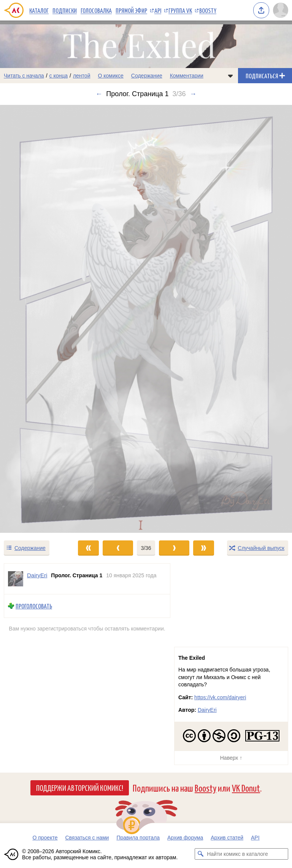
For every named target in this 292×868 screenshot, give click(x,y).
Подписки (65, 10)
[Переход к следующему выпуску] (146, 319)
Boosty (208, 10)
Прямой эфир (131, 10)
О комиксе (110, 76)
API (158, 10)
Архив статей (227, 838)
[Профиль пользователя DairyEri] (16, 579)
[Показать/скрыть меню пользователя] (281, 10)
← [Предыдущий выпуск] (99, 94)
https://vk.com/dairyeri (220, 697)
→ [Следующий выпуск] (193, 94)
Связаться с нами (87, 838)
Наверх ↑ (231, 758)
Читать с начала (24, 76)
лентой (82, 76)
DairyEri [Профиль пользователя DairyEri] (37, 575)
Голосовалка (96, 10)
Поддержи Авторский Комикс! (80, 787)
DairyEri (207, 710)
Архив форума (185, 838)
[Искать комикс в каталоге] (200, 854)
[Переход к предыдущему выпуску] (36, 319)
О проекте (45, 838)
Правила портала (138, 838)
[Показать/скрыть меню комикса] (230, 76)
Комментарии (187, 76)
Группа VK (180, 10)
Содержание (147, 76)
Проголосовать (34, 606)
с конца (59, 76)
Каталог (39, 10)
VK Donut (246, 788)
